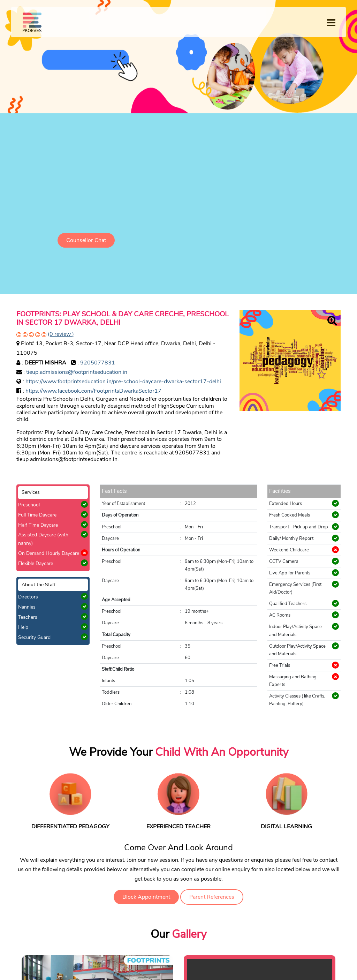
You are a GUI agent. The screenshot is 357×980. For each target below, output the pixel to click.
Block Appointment (146, 897)
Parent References (212, 897)
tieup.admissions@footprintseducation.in (77, 372)
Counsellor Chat (86, 240)
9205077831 (98, 363)
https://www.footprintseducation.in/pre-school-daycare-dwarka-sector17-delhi (123, 382)
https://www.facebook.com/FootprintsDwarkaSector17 (93, 391)
